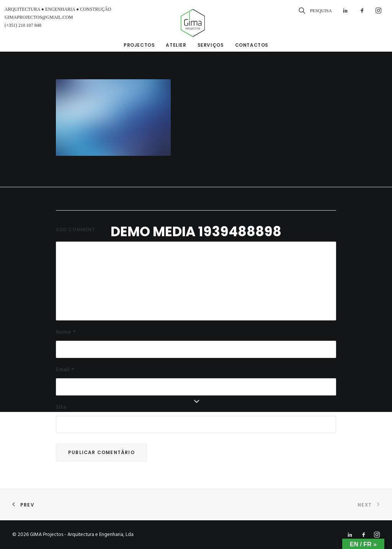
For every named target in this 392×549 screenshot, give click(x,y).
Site (61, 407)
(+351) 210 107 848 (23, 25)
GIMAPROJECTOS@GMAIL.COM (39, 17)
